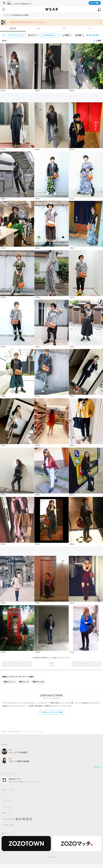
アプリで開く (95, 3)
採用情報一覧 (98, 767)
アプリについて (8, 807)
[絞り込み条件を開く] (4, 35)
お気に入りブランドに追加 (51, 712)
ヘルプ (5, 795)
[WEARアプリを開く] (99, 10)
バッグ (25, 732)
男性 (39, 28)
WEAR (3, 732)
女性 (64, 28)
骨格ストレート (9, 682)
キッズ (90, 28)
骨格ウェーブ (24, 682)
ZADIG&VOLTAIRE (14, 732)
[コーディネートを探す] (51, 15)
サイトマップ (7, 801)
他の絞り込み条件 (92, 35)
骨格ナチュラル (38, 682)
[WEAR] (51, 9)
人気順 (97, 41)
